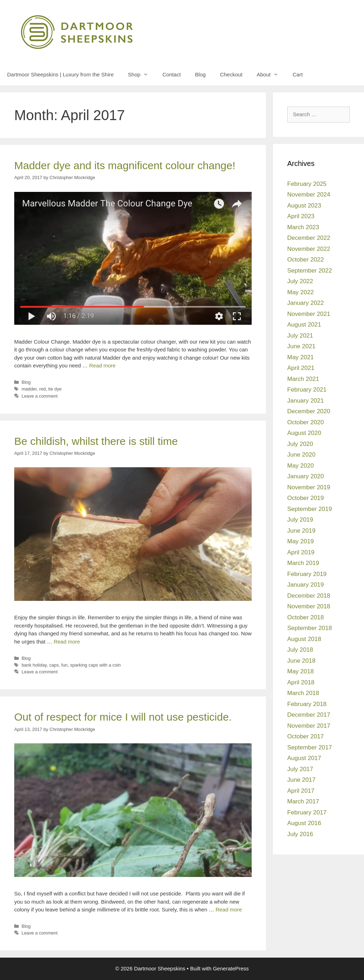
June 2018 (301, 661)
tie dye (55, 389)
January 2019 (306, 585)
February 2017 (307, 812)
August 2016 (304, 823)
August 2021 (304, 325)
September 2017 (310, 747)
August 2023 (304, 206)
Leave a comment (40, 396)
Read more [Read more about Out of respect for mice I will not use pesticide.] (229, 909)
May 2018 (301, 671)
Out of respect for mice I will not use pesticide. (123, 717)
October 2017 (306, 736)
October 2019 (306, 498)
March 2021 (303, 379)
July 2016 (300, 834)
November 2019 (309, 487)
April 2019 (301, 552)
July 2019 (300, 520)
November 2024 (309, 195)
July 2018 (300, 650)
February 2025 (307, 184)
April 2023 (301, 216)
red (42, 389)
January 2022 (306, 303)
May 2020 (301, 466)
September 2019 (310, 509)
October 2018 (306, 617)
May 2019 (301, 541)
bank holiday (34, 665)
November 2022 (309, 249)
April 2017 (301, 791)
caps (54, 665)
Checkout (231, 74)
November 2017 (309, 726)
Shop (142, 75)
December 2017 (309, 715)
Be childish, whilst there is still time (96, 441)
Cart (298, 74)
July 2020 (300, 444)
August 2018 (304, 639)
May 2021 (301, 357)
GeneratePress (231, 968)
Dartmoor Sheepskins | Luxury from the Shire (60, 74)
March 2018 (303, 693)
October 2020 (306, 422)
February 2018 (307, 704)
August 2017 (304, 758)
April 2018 (301, 682)
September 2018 (310, 628)
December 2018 (309, 596)
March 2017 (303, 801)
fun (64, 665)
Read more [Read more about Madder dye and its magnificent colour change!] (102, 365)
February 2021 (307, 390)
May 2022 (301, 292)
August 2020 (304, 433)
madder (29, 389)
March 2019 (303, 563)
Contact (172, 74)
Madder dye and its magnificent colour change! (125, 165)
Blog (200, 74)
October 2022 (306, 260)
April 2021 (301, 368)
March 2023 (303, 227)
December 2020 (309, 411)
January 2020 (306, 476)
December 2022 (309, 238)
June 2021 (301, 346)
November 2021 (309, 314)
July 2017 (300, 769)
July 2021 (300, 336)
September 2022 (310, 271)
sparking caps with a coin (95, 665)
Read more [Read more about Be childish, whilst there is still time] (67, 642)
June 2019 (301, 531)
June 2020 (301, 455)
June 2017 (301, 780)
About (271, 75)
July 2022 (300, 281)
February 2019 (307, 574)
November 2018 (309, 606)
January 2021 (306, 401)
